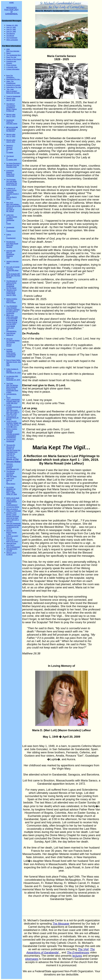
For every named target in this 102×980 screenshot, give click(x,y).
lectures (77, 956)
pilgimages (32, 959)
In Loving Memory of (62, 666)
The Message (61, 924)
